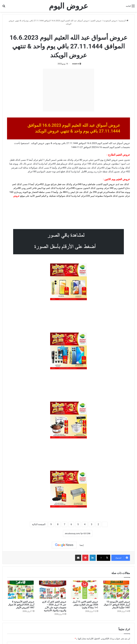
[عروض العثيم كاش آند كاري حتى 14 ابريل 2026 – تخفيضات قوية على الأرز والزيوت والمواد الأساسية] (53, 590)
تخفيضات (125, 147)
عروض (16, 196)
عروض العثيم (96, 21)
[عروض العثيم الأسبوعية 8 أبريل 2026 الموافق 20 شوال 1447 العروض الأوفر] (21, 590)
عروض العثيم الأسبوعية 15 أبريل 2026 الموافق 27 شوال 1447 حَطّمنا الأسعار (117, 605)
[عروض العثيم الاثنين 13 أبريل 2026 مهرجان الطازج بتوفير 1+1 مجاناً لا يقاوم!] (84, 590)
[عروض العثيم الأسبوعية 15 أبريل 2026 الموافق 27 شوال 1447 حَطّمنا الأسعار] (116, 590)
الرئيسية (123, 21)
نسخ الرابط (53, 534)
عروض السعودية (110, 21)
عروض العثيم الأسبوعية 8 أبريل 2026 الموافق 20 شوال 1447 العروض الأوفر (21, 605)
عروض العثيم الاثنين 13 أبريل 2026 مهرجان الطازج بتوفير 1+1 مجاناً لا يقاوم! (85, 605)
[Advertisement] (68, 90)
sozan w (76, 64)
